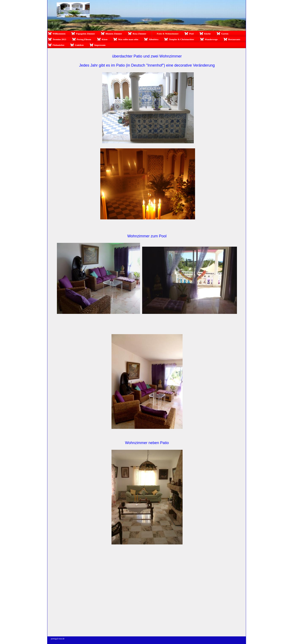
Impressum (100, 45)
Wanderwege (211, 39)
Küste (105, 39)
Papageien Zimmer (85, 34)
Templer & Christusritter (181, 39)
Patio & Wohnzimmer (168, 34)
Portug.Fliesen (84, 39)
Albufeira (153, 39)
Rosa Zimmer (139, 34)
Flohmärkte (59, 45)
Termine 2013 (59, 39)
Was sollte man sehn (128, 39)
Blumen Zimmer (114, 34)
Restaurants (234, 39)
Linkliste (79, 45)
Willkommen (59, 34)
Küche (207, 34)
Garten (225, 34)
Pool (191, 34)
